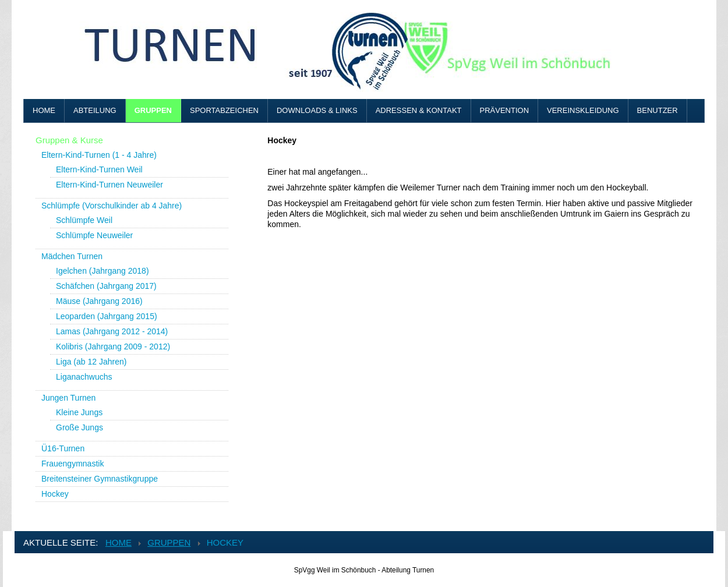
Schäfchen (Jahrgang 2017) (106, 286)
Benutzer (658, 110)
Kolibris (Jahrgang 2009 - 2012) (113, 346)
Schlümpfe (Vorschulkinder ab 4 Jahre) (112, 206)
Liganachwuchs (84, 377)
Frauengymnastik (73, 464)
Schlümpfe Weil (84, 220)
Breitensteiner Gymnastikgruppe (100, 479)
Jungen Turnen (68, 398)
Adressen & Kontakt (419, 110)
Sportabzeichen (224, 110)
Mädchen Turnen (72, 256)
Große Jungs (79, 427)
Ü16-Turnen (63, 448)
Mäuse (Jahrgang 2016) (99, 301)
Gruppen (153, 110)
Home (44, 110)
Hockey (55, 494)
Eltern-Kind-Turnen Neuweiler (109, 185)
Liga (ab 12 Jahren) (91, 362)
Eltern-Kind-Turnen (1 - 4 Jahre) (99, 155)
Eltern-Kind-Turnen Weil (99, 169)
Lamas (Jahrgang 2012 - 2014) (112, 331)
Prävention (505, 110)
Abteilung (95, 110)
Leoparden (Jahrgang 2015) (107, 316)
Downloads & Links (317, 110)
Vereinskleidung (583, 110)
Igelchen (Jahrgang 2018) (103, 271)
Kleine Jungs (79, 412)
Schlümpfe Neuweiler (94, 235)
